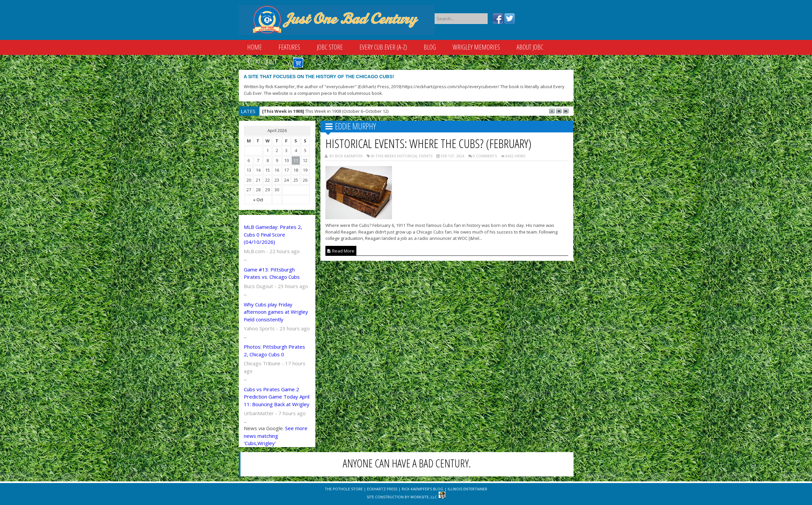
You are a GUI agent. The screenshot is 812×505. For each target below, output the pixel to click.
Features (289, 47)
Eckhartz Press (382, 489)
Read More (341, 251)
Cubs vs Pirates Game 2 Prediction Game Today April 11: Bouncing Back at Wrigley (277, 397)
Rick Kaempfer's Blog (422, 489)
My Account (262, 62)
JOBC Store (330, 47)
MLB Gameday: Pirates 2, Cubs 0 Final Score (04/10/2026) (273, 234)
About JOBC (530, 47)
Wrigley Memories (476, 47)
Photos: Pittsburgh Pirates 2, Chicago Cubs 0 (274, 350)
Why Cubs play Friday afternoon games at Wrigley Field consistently (276, 312)
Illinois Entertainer (467, 489)
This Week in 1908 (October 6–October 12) (325, 111)
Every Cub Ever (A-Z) (383, 47)
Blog (430, 47)
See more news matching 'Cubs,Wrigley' (276, 436)
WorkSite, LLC (424, 497)
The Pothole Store (344, 489)
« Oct (258, 200)
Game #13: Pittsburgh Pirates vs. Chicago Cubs (272, 273)
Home (254, 47)
